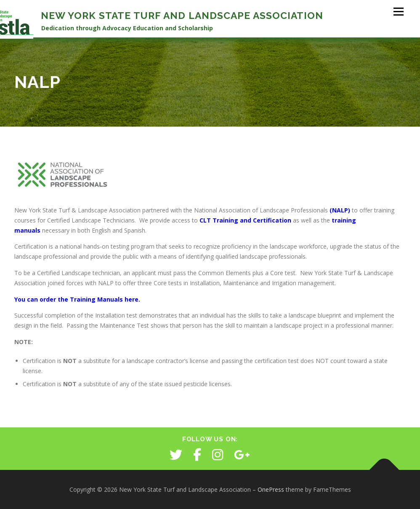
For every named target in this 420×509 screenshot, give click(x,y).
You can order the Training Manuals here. (77, 299)
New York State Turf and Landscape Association (182, 15)
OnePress (271, 489)
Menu (398, 12)
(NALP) (340, 210)
